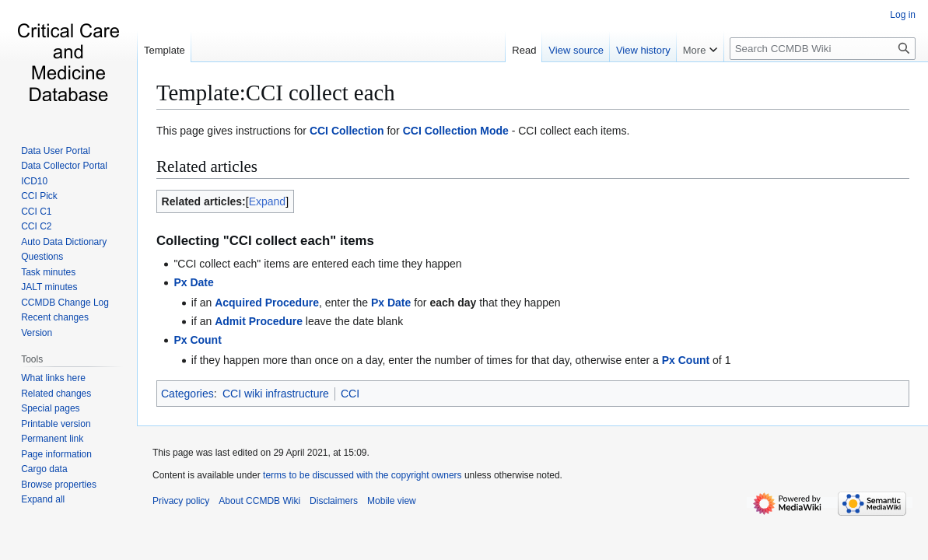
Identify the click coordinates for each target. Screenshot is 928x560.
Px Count (197, 340)
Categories (187, 394)
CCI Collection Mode (456, 131)
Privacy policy (181, 501)
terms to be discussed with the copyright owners (362, 475)
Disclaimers (334, 501)
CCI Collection (347, 131)
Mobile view (392, 501)
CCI (350, 394)
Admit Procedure (259, 321)
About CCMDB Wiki (259, 501)
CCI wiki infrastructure (276, 394)
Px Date (193, 282)
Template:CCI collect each (276, 93)
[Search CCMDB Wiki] (823, 49)
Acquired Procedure (267, 303)
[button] (43, 499)
